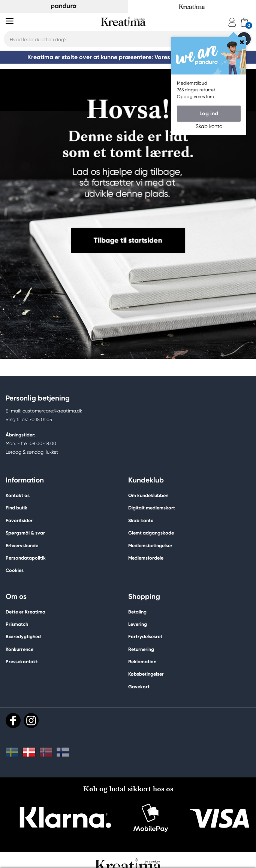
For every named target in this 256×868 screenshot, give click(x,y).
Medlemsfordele (146, 558)
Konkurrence (19, 649)
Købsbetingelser (146, 674)
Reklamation (142, 662)
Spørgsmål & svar (25, 533)
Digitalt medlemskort (152, 508)
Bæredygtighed (23, 636)
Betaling (137, 612)
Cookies (15, 570)
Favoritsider (19, 520)
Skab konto (141, 520)
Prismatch (17, 624)
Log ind (209, 113)
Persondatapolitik (26, 558)
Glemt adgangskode (151, 533)
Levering (138, 624)
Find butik (16, 508)
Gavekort (139, 687)
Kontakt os (18, 495)
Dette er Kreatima (25, 612)
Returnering (141, 649)
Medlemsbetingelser (150, 546)
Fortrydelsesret (145, 636)
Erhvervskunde (22, 546)
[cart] (245, 22)
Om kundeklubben (148, 495)
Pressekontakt (22, 662)
